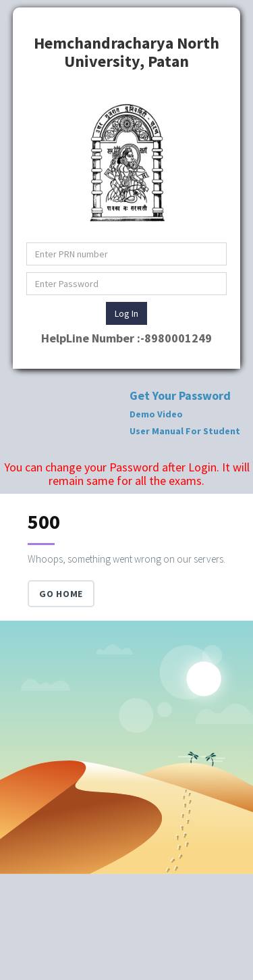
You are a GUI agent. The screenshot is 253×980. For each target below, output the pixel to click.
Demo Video (156, 414)
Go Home (61, 594)
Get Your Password (180, 395)
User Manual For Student (185, 431)
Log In (126, 313)
